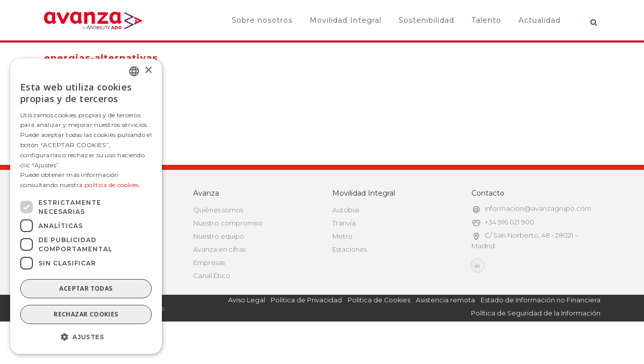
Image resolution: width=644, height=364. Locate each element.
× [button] (148, 71)
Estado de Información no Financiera (541, 300)
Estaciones (350, 249)
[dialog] (86, 206)
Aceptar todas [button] (86, 288)
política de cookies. (113, 185)
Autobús (346, 210)
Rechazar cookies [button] (86, 314)
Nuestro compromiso (228, 223)
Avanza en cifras (219, 249)
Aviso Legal (247, 300)
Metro (342, 236)
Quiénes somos (218, 210)
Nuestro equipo (219, 236)
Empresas (209, 262)
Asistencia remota (445, 300)
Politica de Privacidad (306, 300)
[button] (86, 337)
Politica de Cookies (379, 300)
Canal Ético (212, 276)
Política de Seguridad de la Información (536, 313)
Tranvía (344, 223)
